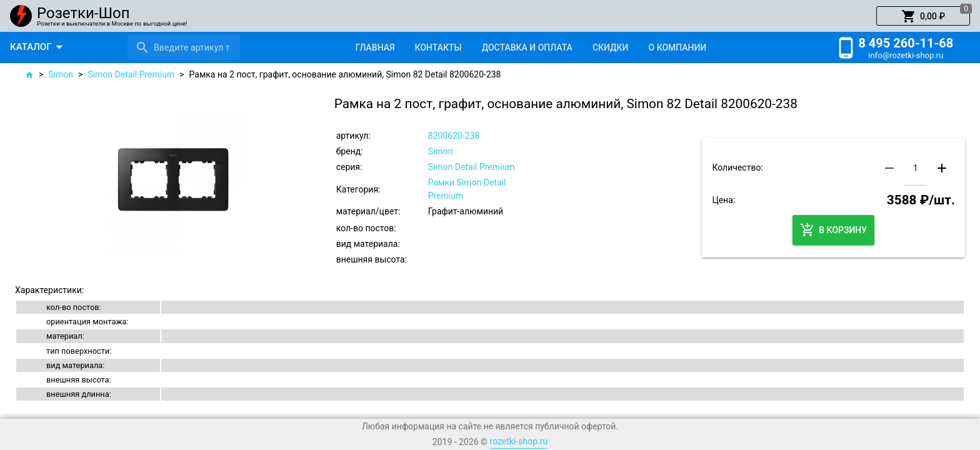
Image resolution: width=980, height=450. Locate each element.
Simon (61, 74)
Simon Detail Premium (131, 74)
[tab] (375, 47)
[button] (923, 16)
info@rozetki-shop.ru (906, 55)
